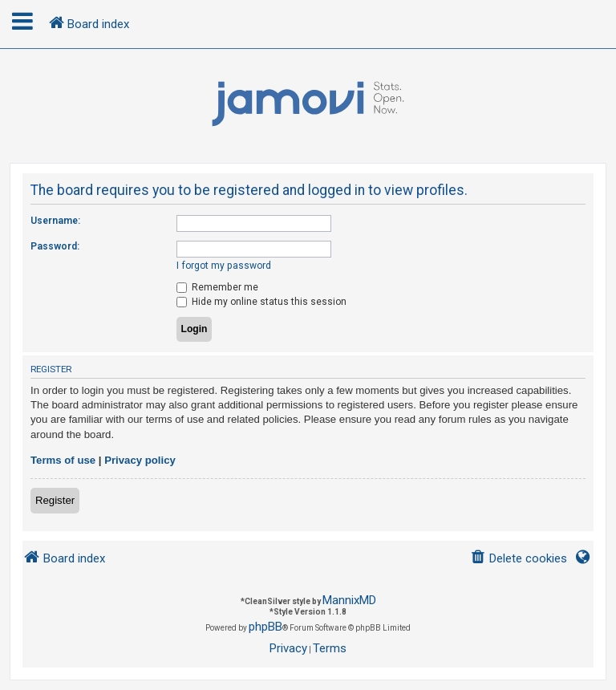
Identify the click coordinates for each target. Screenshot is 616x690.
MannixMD (349, 600)
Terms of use (63, 460)
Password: (55, 246)
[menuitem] (519, 559)
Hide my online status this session (261, 302)
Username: (55, 221)
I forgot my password (224, 266)
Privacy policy (140, 460)
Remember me (217, 287)
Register (55, 500)
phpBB (265, 627)
